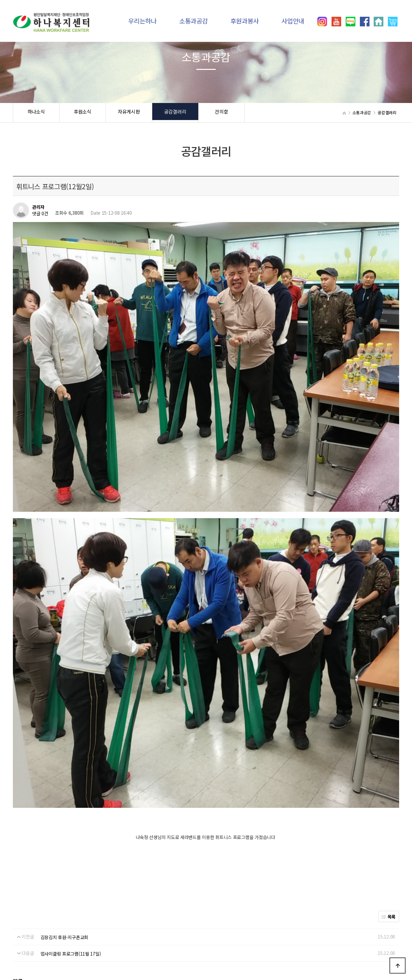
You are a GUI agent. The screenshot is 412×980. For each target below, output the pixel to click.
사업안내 (293, 21)
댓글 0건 (40, 214)
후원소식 (83, 113)
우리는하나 (142, 21)
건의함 (221, 113)
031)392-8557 (324, 951)
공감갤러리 (175, 113)
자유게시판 (129, 113)
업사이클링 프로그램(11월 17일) (71, 778)
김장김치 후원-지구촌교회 (64, 761)
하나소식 (36, 113)
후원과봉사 (245, 21)
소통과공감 (194, 21)
